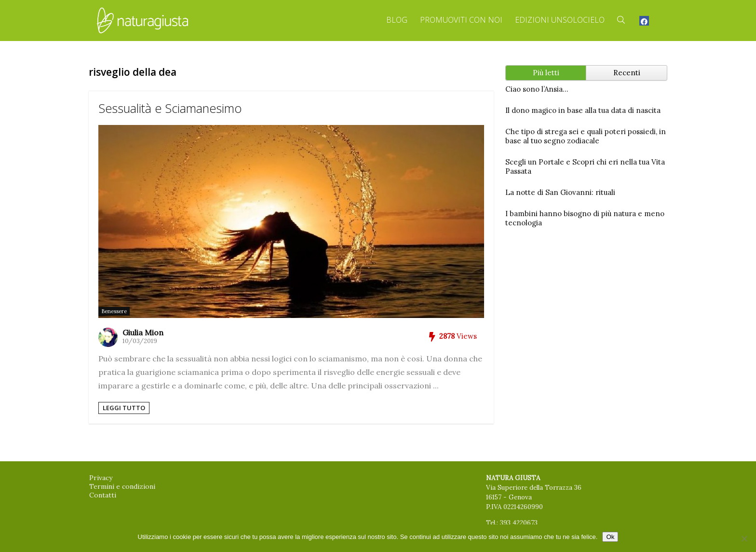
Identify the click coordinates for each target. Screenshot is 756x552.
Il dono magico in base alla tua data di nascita (583, 110)
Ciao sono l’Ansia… (537, 89)
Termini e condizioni (122, 486)
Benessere (114, 311)
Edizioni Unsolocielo (560, 20)
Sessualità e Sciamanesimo (170, 108)
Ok (610, 537)
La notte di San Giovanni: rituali (560, 192)
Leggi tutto (124, 408)
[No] (744, 538)
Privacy (101, 478)
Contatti (103, 495)
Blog (397, 20)
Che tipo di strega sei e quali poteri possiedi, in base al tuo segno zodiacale (586, 136)
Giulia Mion (143, 332)
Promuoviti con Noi (461, 20)
